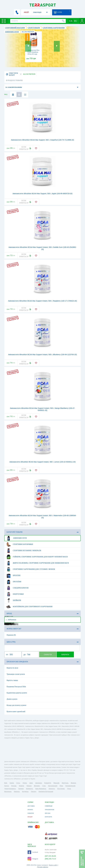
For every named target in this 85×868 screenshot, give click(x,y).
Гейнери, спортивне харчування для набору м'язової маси (37, 557)
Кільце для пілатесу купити (16, 705)
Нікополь (17, 791)
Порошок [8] (11, 635)
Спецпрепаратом (17, 588)
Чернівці (21, 789)
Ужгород (33, 791)
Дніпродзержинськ (10, 789)
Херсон (7, 786)
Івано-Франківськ (41, 789)
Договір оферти (42, 867)
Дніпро (25, 783)
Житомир (37, 786)
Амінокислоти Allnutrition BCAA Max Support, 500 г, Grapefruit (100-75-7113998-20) (42, 140)
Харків (12, 783)
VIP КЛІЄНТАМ (49, 810)
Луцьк (69, 789)
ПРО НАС (48, 813)
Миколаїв (56, 783)
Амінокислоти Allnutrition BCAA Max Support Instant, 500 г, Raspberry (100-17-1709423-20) (42, 301)
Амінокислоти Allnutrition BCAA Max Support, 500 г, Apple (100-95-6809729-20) (42, 194)
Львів (31, 783)
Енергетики (15, 594)
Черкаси (29, 786)
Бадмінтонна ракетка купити (17, 693)
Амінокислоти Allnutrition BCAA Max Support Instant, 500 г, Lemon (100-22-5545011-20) (42, 462)
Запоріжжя (39, 783)
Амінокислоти (16, 538)
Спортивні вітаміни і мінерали (23, 551)
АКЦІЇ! (26, 12)
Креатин (13, 576)
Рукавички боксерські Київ (16, 687)
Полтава (14, 786)
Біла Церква (61, 789)
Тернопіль (52, 789)
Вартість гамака (12, 680)
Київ (6, 783)
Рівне (61, 786)
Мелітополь (8, 791)
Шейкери (14, 600)
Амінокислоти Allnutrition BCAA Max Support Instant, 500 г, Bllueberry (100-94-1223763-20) (43, 355)
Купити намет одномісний (16, 712)
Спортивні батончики (19, 544)
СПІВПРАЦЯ (49, 806)
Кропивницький (70, 786)
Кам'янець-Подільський (46, 791)
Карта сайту (53, 865)
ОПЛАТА (30, 810)
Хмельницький (53, 786)
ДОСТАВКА (31, 806)
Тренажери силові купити (16, 674)
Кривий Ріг (48, 783)
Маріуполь (65, 783)
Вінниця (73, 783)
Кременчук (29, 789)
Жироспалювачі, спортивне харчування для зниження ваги (37, 563)
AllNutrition (11, 620)
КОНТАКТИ (48, 817)
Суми (44, 786)
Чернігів (21, 786)
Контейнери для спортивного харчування (29, 607)
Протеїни (14, 582)
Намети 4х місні (12, 668)
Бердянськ (25, 791)
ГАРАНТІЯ (31, 813)
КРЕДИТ (30, 817)
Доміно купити (12, 699)
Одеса (18, 783)
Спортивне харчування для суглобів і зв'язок (30, 569)
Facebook (33, 852)
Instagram (33, 859)
